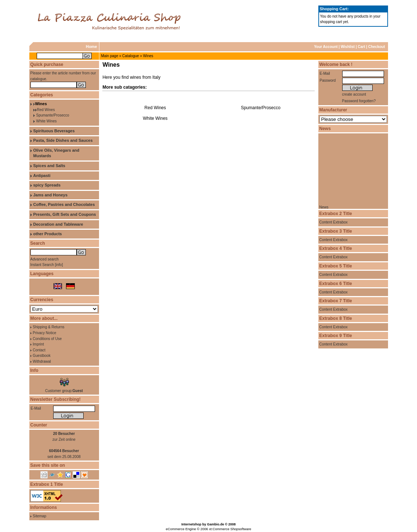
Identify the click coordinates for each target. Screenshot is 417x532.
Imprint (38, 344)
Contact (39, 350)
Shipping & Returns (48, 327)
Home (92, 47)
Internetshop (191, 524)
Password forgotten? (359, 101)
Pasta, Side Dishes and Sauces (63, 140)
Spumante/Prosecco (53, 115)
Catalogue (131, 56)
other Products (48, 234)
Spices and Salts (49, 166)
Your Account (326, 47)
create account (354, 94)
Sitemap (39, 516)
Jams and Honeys (51, 195)
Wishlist (348, 47)
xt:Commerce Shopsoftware (230, 529)
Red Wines (46, 110)
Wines (148, 56)
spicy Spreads (47, 185)
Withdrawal (42, 361)
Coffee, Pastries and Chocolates (64, 204)
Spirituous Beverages (54, 131)
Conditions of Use (47, 339)
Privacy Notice (44, 333)
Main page (110, 56)
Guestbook (41, 356)
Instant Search (42, 265)
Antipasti (42, 176)
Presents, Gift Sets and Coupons (65, 214)
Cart (362, 47)
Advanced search (45, 259)
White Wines (47, 121)
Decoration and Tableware (58, 224)
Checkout (377, 47)
